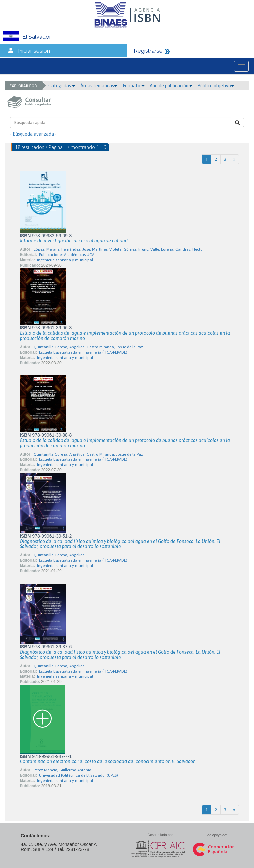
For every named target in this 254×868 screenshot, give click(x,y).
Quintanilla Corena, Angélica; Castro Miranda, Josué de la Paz (88, 347)
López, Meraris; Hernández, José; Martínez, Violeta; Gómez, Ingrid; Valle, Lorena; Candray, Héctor (119, 249)
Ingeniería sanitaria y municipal (65, 260)
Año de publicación (171, 86)
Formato (134, 86)
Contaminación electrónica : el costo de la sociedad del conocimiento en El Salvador (107, 761)
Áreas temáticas (99, 86)
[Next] (234, 159)
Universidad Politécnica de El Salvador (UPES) (79, 775)
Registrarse (148, 51)
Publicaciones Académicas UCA (67, 255)
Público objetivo (216, 86)
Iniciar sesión (34, 51)
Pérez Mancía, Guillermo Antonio (63, 770)
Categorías (62, 86)
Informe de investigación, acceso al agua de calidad (74, 241)
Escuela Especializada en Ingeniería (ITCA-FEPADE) (83, 352)
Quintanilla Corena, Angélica (59, 555)
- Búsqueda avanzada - (33, 134)
